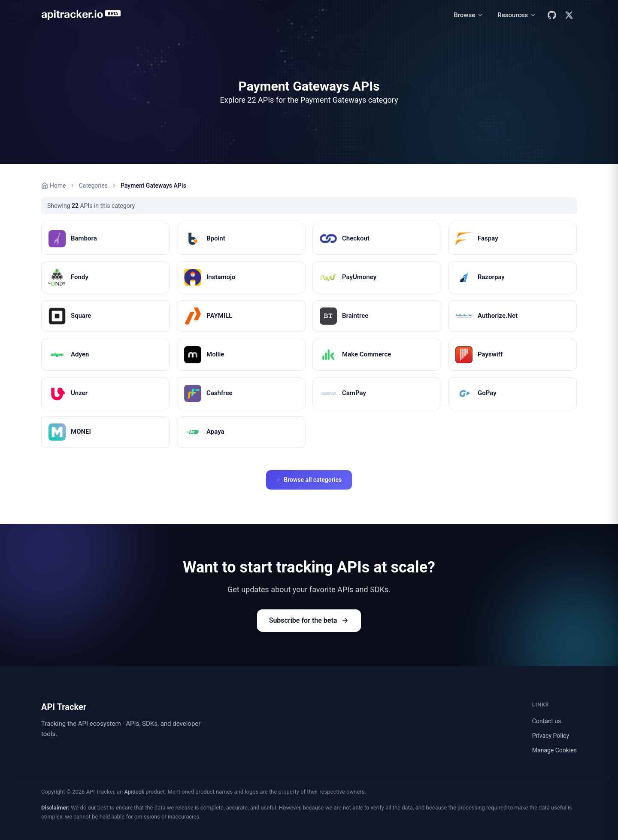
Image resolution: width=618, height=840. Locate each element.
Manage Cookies (554, 750)
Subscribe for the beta (309, 620)
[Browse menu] (469, 15)
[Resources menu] (517, 15)
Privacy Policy (551, 736)
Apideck (134, 792)
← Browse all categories (309, 480)
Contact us (547, 721)
